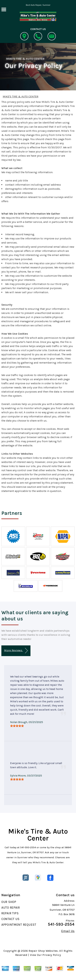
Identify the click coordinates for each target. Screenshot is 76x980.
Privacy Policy (52, 955)
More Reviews (16, 651)
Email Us (68, 931)
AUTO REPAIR (11, 908)
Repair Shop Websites (43, 951)
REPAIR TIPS (10, 913)
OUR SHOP (9, 902)
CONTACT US (10, 919)
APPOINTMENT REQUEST (19, 925)
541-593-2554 (28, 847)
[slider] (17, 726)
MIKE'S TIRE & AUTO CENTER (25, 59)
